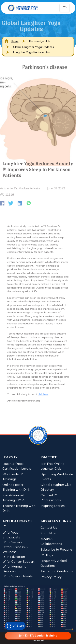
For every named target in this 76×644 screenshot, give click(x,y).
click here (42, 382)
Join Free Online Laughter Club (52, 466)
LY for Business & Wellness (15, 549)
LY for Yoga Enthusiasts (11, 535)
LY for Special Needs (18, 576)
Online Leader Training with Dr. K (16, 487)
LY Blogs (47, 555)
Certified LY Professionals (51, 498)
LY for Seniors (12, 542)
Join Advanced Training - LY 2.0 (14, 498)
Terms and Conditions (57, 571)
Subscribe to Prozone (56, 549)
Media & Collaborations (51, 541)
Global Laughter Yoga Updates (34, 47)
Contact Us (49, 527)
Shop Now (48, 533)
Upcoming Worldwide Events (57, 477)
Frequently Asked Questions (54, 563)
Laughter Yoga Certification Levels (17, 466)
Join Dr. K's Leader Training (38, 636)
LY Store (15, 626)
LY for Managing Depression (14, 569)
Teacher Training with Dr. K (19, 508)
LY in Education (14, 557)
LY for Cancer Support (18, 561)
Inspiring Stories (53, 506)
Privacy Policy (51, 577)
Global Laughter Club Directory (56, 487)
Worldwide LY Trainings (13, 477)
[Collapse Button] (64, 8)
